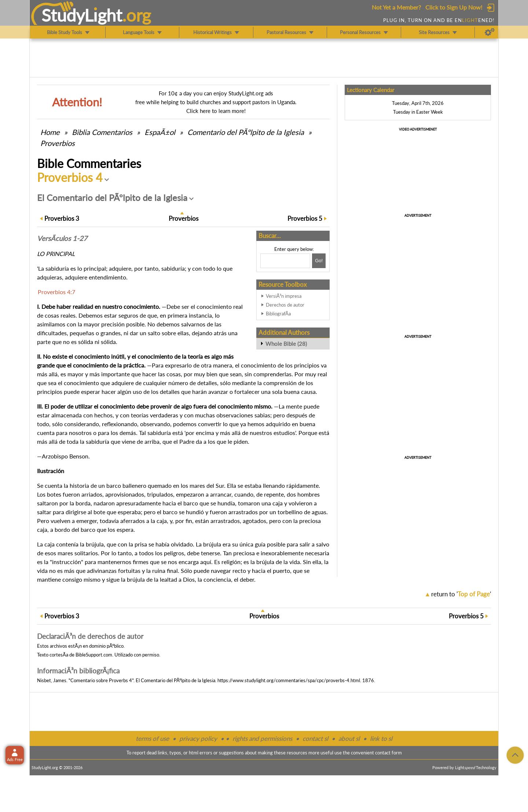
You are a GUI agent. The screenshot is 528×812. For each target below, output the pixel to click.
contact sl (315, 738)
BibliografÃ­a (278, 314)
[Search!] (319, 261)
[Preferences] (490, 32)
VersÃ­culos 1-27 (62, 238)
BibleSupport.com (94, 655)
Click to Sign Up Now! (454, 7)
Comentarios (102, 132)
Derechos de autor (285, 305)
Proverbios (58, 143)
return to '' (461, 594)
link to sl (381, 738)
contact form (388, 753)
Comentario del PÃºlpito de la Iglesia (246, 132)
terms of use (152, 738)
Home (50, 132)
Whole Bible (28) (286, 344)
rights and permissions (262, 738)
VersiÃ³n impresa (284, 296)
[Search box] (285, 261)
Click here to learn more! (216, 111)
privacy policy (198, 738)
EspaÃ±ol (160, 132)
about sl (349, 738)
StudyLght (82, 15)
